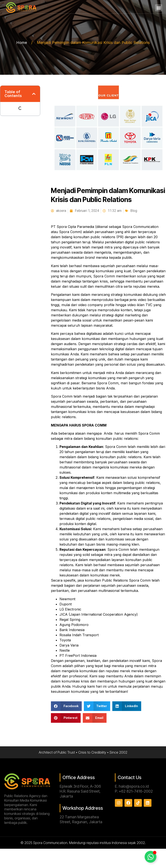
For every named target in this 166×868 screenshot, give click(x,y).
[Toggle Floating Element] (150, 857)
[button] (159, 8)
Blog (134, 211)
